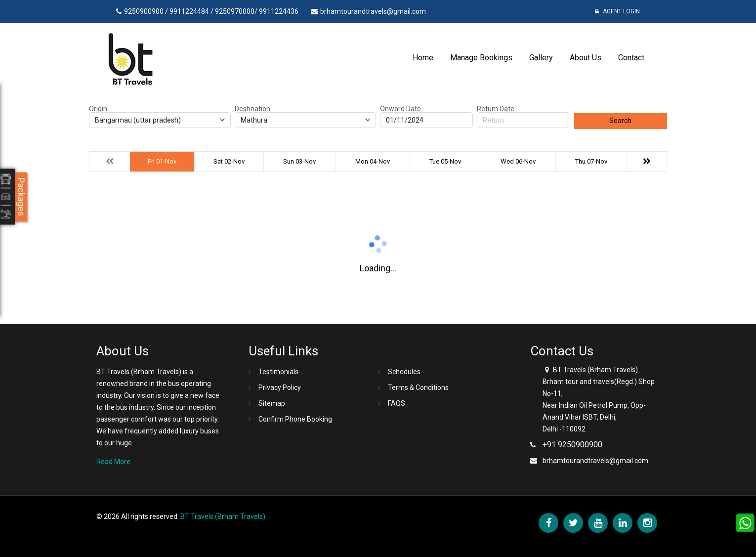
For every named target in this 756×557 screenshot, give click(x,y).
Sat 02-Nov (229, 161)
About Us (586, 58)
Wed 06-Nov (518, 161)
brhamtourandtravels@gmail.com (595, 461)
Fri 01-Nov (162, 161)
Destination (252, 109)
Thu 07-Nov (591, 161)
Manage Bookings (481, 58)
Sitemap (272, 403)
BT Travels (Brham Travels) (223, 516)
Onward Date (400, 109)
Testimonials (278, 372)
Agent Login (617, 11)
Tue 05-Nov (445, 161)
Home (423, 58)
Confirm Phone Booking (295, 419)
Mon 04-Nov (373, 161)
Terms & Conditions (418, 387)
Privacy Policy (280, 387)
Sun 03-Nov (299, 161)
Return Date (496, 109)
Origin (98, 109)
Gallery (541, 58)
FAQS (397, 403)
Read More (113, 462)
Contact (631, 58)
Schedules (404, 372)
